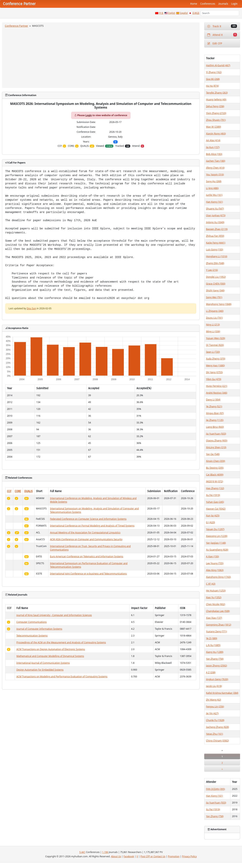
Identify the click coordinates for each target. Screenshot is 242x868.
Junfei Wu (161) (214, 195)
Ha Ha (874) (212, 86)
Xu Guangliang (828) (217, 550)
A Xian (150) (212, 556)
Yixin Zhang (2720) (216, 113)
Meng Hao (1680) (215, 365)
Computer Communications (32, 622)
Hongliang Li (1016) (217, 256)
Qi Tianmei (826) (215, 345)
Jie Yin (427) (212, 713)
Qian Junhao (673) (216, 215)
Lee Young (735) (215, 563)
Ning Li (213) (213, 325)
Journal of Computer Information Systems (39, 629)
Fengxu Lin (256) (215, 707)
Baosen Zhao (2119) (217, 229)
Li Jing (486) (212, 188)
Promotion (174, 856)
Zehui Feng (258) (215, 106)
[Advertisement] (101, 57)
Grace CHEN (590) (216, 284)
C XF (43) (211, 584)
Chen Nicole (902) (216, 604)
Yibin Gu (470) (214, 379)
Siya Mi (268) (213, 79)
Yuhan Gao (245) (215, 502)
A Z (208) (211, 672)
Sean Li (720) (213, 352)
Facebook (129, 856)
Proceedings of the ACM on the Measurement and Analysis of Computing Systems (61, 642)
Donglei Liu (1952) (216, 277)
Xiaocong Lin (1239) (217, 536)
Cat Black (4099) (215, 475)
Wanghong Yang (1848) (219, 304)
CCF (9, 491)
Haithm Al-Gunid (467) (218, 65)
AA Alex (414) (213, 140)
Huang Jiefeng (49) (216, 99)
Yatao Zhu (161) (214, 734)
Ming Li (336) (213, 331)
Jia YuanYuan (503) (216, 434)
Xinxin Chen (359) (216, 461)
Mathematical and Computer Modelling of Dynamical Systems (50, 656)
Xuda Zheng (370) (216, 359)
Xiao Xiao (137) (214, 618)
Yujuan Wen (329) (216, 338)
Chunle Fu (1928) (215, 720)
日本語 (196, 13)
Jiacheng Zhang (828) (217, 727)
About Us (116, 856)
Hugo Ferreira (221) (217, 386)
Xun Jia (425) (213, 516)
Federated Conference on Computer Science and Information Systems (88, 519)
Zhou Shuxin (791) (216, 120)
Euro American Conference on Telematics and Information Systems (87, 556)
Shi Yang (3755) (214, 372)
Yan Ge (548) (213, 454)
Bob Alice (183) (214, 154)
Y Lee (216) (212, 270)
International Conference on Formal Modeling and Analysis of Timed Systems (92, 526)
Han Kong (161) (214, 202)
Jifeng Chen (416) (215, 168)
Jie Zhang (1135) (215, 420)
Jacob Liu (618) (214, 686)
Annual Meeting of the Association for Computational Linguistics (85, 533)
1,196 (105, 852)
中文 (161, 13)
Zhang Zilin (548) (215, 263)
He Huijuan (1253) (216, 591)
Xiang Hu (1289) (215, 652)
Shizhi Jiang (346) (215, 290)
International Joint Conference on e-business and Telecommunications (88, 574)
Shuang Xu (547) (215, 209)
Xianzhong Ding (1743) (218, 577)
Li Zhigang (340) (215, 311)
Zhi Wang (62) (213, 700)
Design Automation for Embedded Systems (40, 670)
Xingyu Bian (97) (215, 413)
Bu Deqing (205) (215, 468)
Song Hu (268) (214, 181)
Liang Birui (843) (215, 427)
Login (234, 4)
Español (184, 13)
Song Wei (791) (214, 297)
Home (194, 4)
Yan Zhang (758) (215, 659)
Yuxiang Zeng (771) (216, 632)
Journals (223, 4)
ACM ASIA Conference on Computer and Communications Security (86, 539)
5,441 (82, 852)
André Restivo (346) (217, 393)
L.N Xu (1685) (213, 645)
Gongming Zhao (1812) (219, 625)
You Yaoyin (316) (215, 175)
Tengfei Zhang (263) (217, 93)
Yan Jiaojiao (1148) (216, 543)
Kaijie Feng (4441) (216, 243)
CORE (18, 491)
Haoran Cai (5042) (216, 509)
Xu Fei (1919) (213, 495)
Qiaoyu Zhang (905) (217, 441)
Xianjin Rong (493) (216, 134)
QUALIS (29, 491)
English (172, 13)
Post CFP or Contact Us (153, 856)
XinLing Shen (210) (216, 447)
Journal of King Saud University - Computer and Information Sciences (54, 615)
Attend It (222, 35)
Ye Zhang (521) (214, 406)
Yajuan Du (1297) (215, 529)
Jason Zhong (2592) (216, 666)
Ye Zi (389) (212, 638)
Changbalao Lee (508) (218, 611)
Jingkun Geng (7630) (217, 679)
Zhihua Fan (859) (215, 236)
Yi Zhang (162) (214, 72)
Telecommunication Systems (32, 636)
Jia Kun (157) (213, 147)
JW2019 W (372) (214, 481)
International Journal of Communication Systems (43, 663)
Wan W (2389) (213, 127)
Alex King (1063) (215, 570)
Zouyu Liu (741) (214, 318)
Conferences (208, 4)
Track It (222, 26)
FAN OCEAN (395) (215, 789)
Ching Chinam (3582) (217, 741)
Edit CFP (215, 44)
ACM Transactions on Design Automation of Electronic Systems (51, 649)
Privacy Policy (189, 856)
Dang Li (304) (213, 400)
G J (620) (210, 522)
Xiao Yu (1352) (214, 597)
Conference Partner (16, 26)
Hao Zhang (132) (215, 488)
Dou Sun (31, 308)
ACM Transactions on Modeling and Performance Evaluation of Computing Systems (62, 677)
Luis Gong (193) (214, 250)
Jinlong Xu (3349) (215, 222)
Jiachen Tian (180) (216, 161)
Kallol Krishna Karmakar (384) (222, 693)
